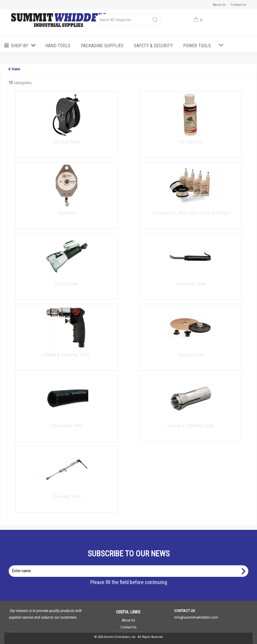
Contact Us (239, 5)
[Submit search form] (155, 20)
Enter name (130, 565)
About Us (219, 5)
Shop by (20, 46)
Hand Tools (58, 46)
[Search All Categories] (128, 20)
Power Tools (197, 46)
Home (14, 69)
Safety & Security (153, 46)
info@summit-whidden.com (196, 617)
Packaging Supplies (102, 46)
